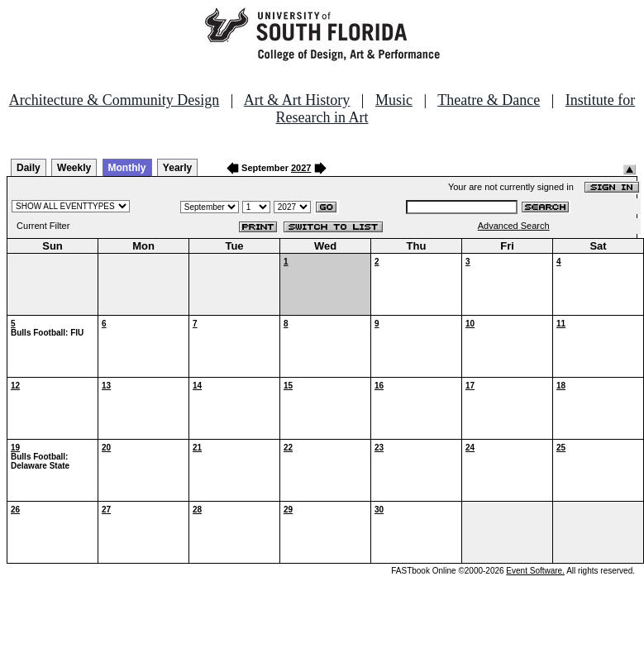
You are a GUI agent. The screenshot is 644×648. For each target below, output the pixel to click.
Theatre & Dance (489, 100)
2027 (301, 168)
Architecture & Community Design (114, 100)
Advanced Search (514, 226)
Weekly (74, 168)
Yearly (177, 168)
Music (394, 100)
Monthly (127, 168)
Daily (29, 168)
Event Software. (535, 571)
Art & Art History (297, 100)
